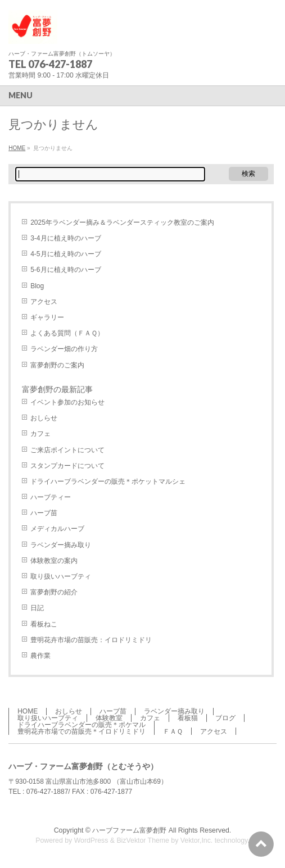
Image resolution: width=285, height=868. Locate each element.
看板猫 (188, 718)
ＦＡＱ (173, 731)
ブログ (225, 718)
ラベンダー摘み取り (61, 545)
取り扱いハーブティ (61, 576)
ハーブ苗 (44, 513)
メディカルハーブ (57, 529)
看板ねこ (44, 624)
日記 (37, 608)
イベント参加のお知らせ (67, 402)
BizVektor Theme (143, 840)
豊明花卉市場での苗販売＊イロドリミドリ (82, 731)
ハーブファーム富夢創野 (129, 830)
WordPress (91, 840)
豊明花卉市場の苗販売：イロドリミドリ (91, 640)
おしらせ (44, 418)
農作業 (40, 656)
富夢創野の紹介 (54, 592)
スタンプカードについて (67, 466)
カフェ (40, 434)
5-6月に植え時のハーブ (65, 270)
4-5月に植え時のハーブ (65, 254)
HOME (17, 148)
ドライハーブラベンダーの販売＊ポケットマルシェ (108, 481)
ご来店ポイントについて (67, 450)
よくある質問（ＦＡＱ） (67, 333)
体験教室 (109, 718)
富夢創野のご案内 (57, 365)
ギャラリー (47, 317)
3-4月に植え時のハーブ (65, 238)
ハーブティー (51, 497)
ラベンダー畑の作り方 (64, 349)
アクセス (44, 302)
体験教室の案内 (54, 561)
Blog (37, 286)
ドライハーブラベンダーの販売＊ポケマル (82, 725)
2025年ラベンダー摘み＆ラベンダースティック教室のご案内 (122, 222)
